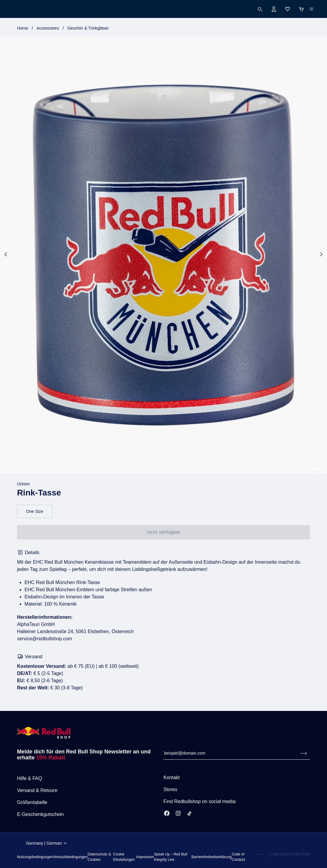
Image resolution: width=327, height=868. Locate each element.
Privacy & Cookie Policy (188, 842)
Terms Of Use (124, 842)
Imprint (164, 862)
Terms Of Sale (152, 842)
